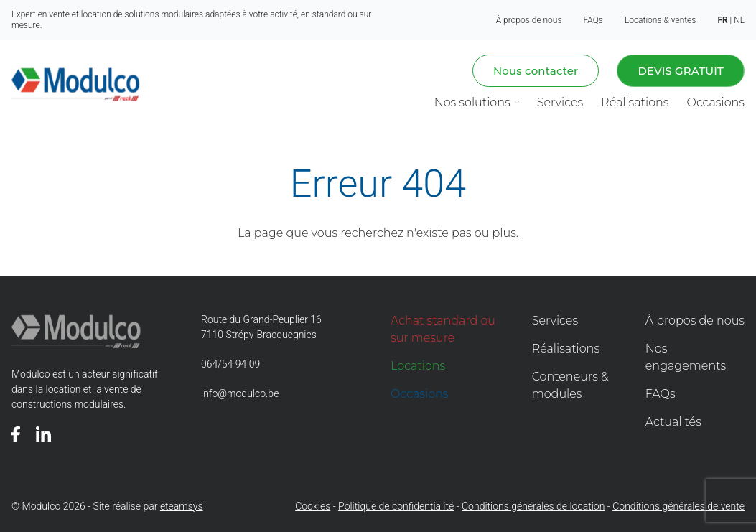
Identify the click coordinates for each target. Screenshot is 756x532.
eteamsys (182, 506)
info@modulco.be (240, 393)
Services (560, 102)
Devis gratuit (681, 71)
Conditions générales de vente (678, 506)
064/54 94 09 (230, 364)
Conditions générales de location (533, 506)
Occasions (715, 102)
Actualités (673, 422)
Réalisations (635, 102)
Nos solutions (472, 102)
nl (739, 20)
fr (722, 20)
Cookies (313, 506)
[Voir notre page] (16, 434)
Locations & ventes (661, 20)
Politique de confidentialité (396, 506)
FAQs (593, 20)
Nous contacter (536, 71)
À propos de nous (529, 20)
